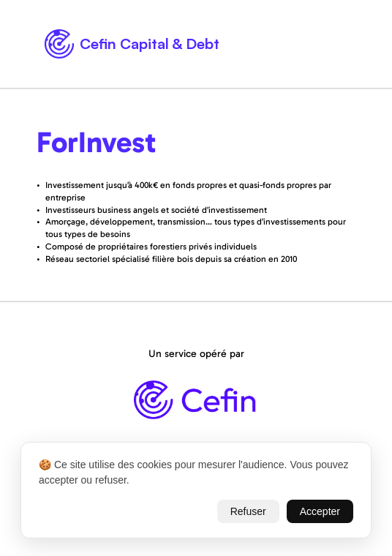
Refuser (248, 511)
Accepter (320, 511)
